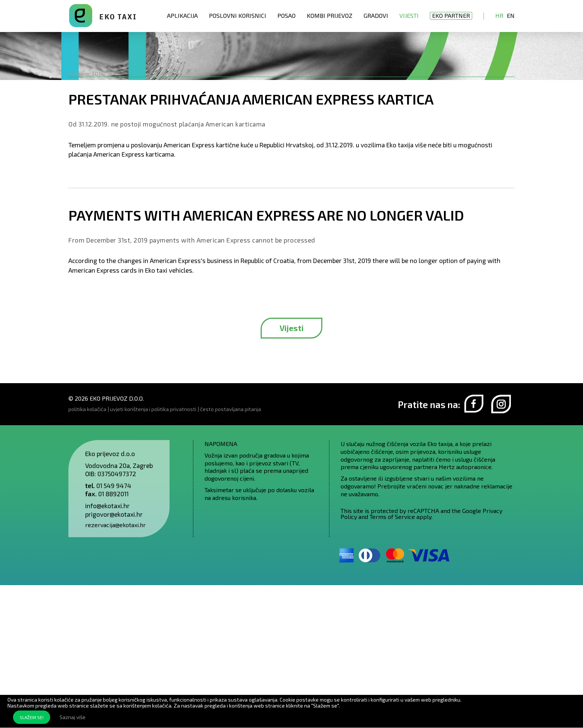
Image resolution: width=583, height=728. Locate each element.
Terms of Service (392, 659)
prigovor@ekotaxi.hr (114, 657)
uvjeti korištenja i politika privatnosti (153, 552)
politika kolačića (87, 552)
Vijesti (409, 15)
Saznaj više (73, 717)
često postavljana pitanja (231, 552)
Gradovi (376, 15)
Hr (499, 15)
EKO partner (451, 15)
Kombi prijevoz (330, 15)
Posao (286, 15)
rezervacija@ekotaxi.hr (115, 668)
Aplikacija (182, 15)
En (511, 15)
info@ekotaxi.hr (107, 648)
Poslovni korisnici (238, 15)
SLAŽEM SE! (32, 717)
